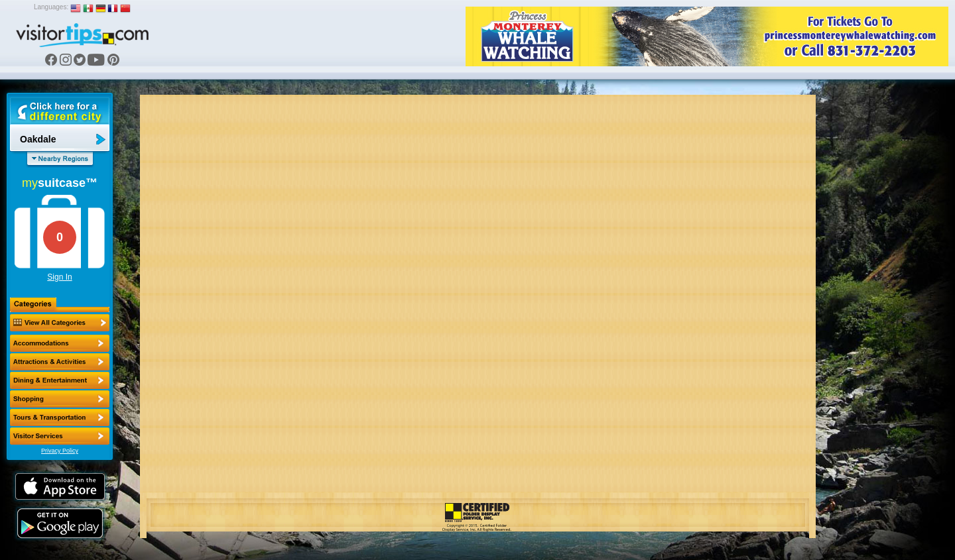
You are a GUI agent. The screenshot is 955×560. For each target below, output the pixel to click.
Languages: (51, 7)
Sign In (59, 277)
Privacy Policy (60, 451)
